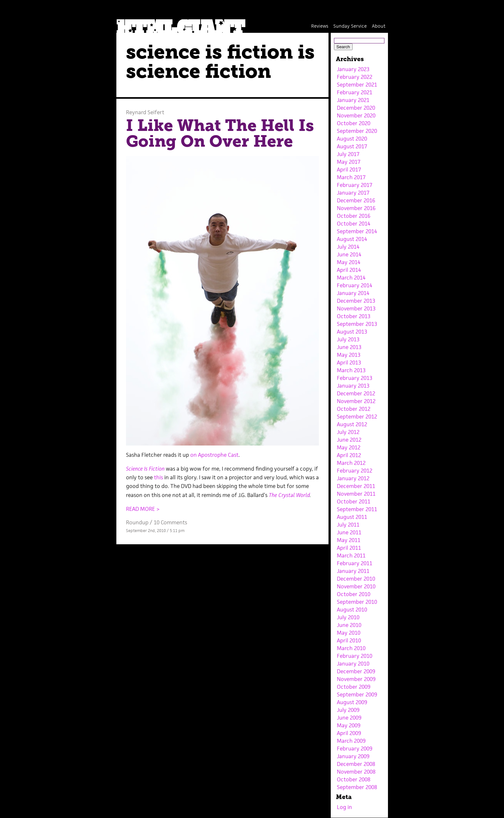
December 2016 (356, 200)
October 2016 (354, 216)
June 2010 (349, 625)
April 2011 (349, 548)
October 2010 (354, 594)
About (379, 26)
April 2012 (349, 455)
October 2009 (354, 687)
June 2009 (349, 718)
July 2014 (348, 247)
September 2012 (357, 417)
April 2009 (349, 733)
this (158, 477)
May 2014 (349, 262)
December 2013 (356, 301)
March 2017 (351, 177)
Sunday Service (350, 26)
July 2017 (348, 154)
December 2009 (356, 671)
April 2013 (349, 363)
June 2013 (349, 347)
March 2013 (351, 370)
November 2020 (356, 115)
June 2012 (349, 440)
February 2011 (355, 563)
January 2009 (353, 756)
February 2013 (355, 378)
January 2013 (353, 386)
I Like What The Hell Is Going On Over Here (220, 133)
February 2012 (355, 471)
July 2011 (348, 525)
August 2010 (352, 610)
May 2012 (349, 447)
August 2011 (352, 517)
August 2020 (352, 139)
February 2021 (355, 92)
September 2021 (357, 85)
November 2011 (356, 494)
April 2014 (349, 270)
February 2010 (355, 656)
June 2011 (349, 532)
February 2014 (355, 285)
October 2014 (354, 224)
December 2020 (356, 108)
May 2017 (349, 162)
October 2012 (354, 409)
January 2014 (353, 293)
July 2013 (348, 339)
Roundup (137, 522)
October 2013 (354, 316)
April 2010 (349, 640)
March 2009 (351, 741)
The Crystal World (289, 495)
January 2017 (353, 193)
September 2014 (357, 231)
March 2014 (351, 278)
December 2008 (356, 764)
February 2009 (355, 749)
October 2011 (354, 501)
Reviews (320, 26)
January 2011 (353, 571)
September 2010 (357, 602)
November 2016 (356, 208)
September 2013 (357, 324)
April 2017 (349, 170)
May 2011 (349, 540)
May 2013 (349, 355)
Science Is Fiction (145, 469)
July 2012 (348, 432)
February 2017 (355, 185)
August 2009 (352, 702)
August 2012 (352, 424)
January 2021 (353, 100)
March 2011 (351, 556)
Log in (344, 807)
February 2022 (355, 77)
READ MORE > (143, 509)
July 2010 (348, 617)
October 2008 (354, 779)
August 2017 (352, 146)
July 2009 (348, 710)
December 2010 (356, 579)
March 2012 (351, 463)
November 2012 (356, 401)
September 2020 (357, 131)
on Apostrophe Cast (214, 455)
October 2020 (354, 123)
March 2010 (351, 648)
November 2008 (356, 772)
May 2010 (349, 633)
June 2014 (349, 254)
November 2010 (356, 586)
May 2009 (349, 725)
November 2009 (356, 679)
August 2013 (352, 332)
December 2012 (356, 393)
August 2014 (352, 239)
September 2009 (357, 694)
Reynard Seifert (145, 112)
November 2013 (356, 308)
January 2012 (353, 478)
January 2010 (353, 664)
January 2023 (353, 69)
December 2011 (356, 486)
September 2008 (357, 787)
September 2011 (357, 509)
